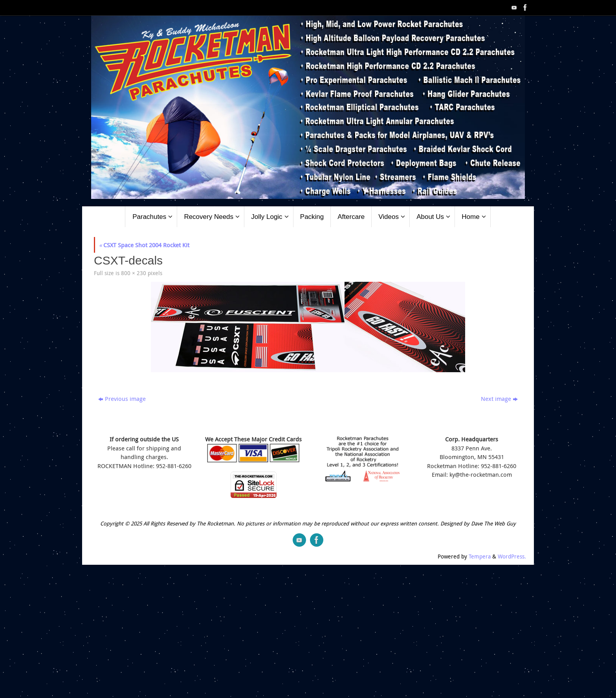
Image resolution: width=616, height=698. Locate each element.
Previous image (122, 399)
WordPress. (512, 557)
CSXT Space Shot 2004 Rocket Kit (144, 245)
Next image (499, 399)
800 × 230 (134, 273)
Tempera (480, 557)
